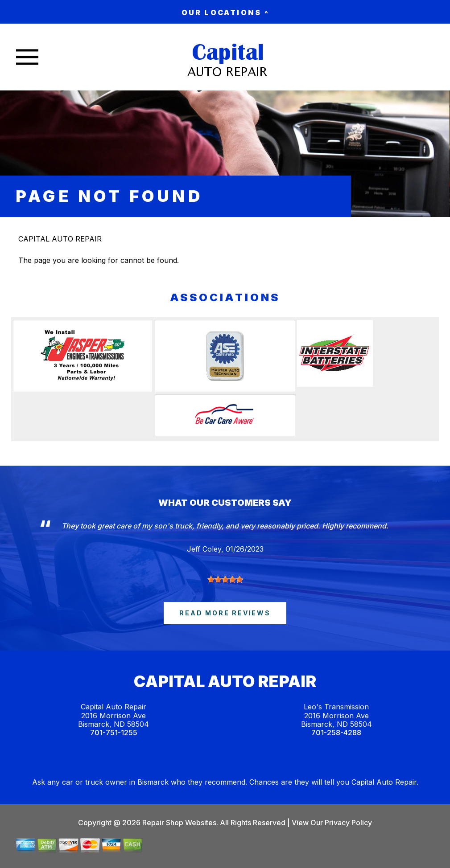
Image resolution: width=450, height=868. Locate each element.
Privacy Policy (348, 823)
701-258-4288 (336, 733)
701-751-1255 (114, 733)
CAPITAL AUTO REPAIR (60, 239)
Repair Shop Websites (178, 823)
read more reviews (225, 613)
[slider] (225, 579)
